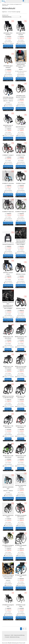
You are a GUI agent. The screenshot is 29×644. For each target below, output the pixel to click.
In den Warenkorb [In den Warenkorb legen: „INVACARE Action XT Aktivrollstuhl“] (8, 138)
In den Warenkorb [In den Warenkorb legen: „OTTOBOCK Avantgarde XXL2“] (8, 618)
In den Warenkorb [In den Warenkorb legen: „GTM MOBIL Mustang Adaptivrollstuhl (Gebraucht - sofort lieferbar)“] (21, 79)
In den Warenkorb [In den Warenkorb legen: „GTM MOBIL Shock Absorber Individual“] (21, 108)
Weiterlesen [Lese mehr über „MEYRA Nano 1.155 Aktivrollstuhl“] (21, 409)
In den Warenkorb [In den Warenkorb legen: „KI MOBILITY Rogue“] (21, 195)
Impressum (7, 635)
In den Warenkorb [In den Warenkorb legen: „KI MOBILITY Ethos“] (21, 166)
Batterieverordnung (15, 637)
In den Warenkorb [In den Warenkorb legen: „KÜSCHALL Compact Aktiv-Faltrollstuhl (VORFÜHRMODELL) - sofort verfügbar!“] (21, 256)
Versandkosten (9, 42)
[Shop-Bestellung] (12, 17)
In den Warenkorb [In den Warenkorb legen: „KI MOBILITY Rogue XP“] (21, 223)
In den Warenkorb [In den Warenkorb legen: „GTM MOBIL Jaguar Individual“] (8, 79)
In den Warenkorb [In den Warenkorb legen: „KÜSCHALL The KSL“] (21, 320)
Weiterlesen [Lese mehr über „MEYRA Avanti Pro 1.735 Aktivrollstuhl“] (21, 349)
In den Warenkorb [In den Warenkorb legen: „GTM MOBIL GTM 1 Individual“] (8, 46)
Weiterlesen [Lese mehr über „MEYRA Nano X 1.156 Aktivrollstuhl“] (21, 439)
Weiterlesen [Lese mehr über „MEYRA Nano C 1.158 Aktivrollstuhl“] (8, 439)
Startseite (4, 4)
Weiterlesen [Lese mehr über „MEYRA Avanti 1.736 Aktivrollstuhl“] (8, 349)
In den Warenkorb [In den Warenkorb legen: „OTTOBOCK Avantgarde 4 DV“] (21, 588)
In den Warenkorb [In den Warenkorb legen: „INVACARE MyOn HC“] (21, 138)
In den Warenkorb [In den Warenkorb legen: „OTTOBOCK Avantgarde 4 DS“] (21, 558)
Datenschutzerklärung (19, 635)
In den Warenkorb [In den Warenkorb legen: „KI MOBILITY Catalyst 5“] (8, 166)
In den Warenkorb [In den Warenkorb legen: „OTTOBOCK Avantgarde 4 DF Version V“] (8, 558)
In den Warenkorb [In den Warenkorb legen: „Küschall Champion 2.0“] (8, 256)
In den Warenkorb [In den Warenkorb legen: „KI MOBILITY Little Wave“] (8, 195)
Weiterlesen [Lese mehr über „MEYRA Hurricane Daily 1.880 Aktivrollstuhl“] (21, 379)
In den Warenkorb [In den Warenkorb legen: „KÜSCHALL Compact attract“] (8, 285)
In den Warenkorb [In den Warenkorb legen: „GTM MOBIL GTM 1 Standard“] (21, 46)
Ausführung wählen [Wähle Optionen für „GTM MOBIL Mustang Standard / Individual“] (8, 108)
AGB (12, 635)
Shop (8, 4)
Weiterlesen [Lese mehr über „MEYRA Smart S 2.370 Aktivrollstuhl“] (21, 468)
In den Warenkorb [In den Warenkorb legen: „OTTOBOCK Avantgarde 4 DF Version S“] (21, 528)
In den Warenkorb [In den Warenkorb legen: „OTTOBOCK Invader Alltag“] (21, 618)
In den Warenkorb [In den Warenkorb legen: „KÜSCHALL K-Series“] (21, 285)
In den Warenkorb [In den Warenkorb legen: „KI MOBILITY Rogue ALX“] (8, 223)
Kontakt (7, 637)
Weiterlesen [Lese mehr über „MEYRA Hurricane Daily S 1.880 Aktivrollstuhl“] (8, 409)
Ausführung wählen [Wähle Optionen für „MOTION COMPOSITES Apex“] (8, 498)
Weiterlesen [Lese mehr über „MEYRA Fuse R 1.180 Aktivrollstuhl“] (8, 379)
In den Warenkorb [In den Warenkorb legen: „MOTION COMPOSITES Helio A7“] (21, 498)
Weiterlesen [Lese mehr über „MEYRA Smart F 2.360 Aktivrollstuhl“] (8, 468)
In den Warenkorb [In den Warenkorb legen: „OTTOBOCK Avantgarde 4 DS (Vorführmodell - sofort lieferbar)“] (8, 588)
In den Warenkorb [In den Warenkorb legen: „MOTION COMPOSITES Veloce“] (8, 528)
